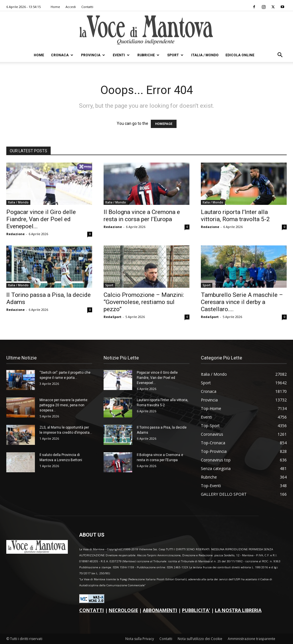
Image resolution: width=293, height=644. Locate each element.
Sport (175, 55)
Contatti (87, 7)
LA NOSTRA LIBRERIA (238, 610)
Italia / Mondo (205, 55)
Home (55, 7)
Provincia (93, 55)
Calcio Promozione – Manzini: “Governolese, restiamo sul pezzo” (144, 302)
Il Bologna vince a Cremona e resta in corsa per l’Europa (142, 216)
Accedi (71, 7)
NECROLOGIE (123, 610)
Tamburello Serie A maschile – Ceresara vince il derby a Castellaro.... (242, 302)
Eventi (121, 55)
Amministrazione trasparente (252, 639)
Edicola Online (240, 55)
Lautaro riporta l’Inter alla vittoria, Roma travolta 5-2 (235, 216)
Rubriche (148, 55)
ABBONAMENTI (160, 610)
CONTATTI (92, 610)
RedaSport (112, 317)
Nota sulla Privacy (140, 639)
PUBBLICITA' (196, 610)
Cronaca (62, 55)
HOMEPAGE (164, 124)
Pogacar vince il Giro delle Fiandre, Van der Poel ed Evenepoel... (41, 219)
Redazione (15, 234)
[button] (280, 56)
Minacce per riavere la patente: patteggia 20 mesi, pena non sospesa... (64, 405)
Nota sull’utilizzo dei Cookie (200, 639)
